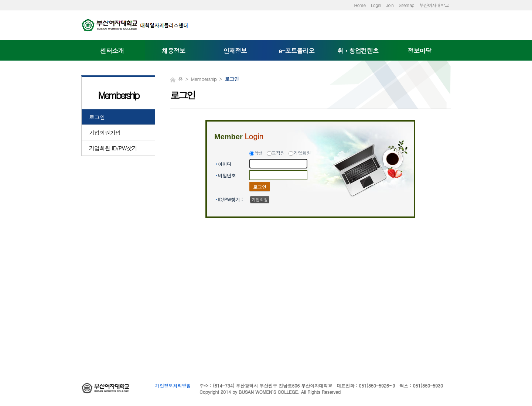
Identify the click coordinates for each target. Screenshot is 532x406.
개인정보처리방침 (173, 385)
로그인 (97, 117)
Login (376, 5)
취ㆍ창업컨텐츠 (358, 51)
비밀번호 (227, 175)
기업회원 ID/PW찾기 (113, 148)
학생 (259, 153)
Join (390, 5)
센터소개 (112, 51)
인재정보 (235, 51)
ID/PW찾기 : (230, 199)
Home (360, 5)
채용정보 (174, 51)
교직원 (278, 153)
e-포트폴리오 (296, 51)
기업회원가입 (105, 132)
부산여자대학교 (434, 5)
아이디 (225, 164)
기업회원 (302, 153)
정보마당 (420, 51)
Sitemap (406, 5)
